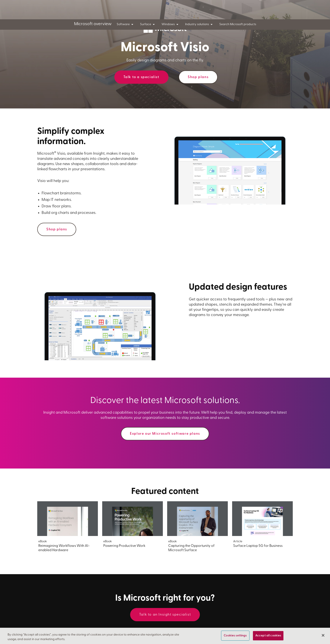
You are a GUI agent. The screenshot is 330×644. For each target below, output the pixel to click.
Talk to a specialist (141, 77)
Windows (171, 25)
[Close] (323, 636)
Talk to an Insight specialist (165, 615)
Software (126, 25)
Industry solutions (200, 25)
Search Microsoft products (238, 24)
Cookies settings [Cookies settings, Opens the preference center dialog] (235, 636)
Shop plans (198, 77)
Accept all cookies (268, 636)
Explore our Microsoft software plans (165, 434)
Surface (148, 25)
